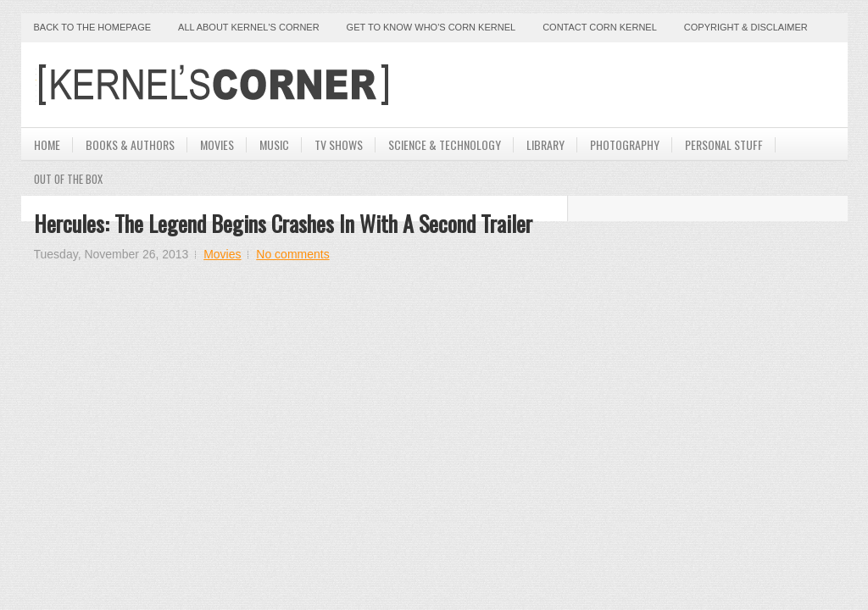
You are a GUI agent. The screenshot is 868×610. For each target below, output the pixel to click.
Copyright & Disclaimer (746, 27)
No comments (292, 254)
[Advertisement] (637, 85)
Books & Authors (130, 144)
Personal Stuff (724, 144)
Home (47, 144)
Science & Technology (445, 144)
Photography (625, 144)
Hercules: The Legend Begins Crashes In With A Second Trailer (283, 223)
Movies (217, 144)
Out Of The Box (68, 179)
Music (274, 144)
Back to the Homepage (93, 27)
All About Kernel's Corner (249, 27)
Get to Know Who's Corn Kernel (431, 27)
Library (545, 144)
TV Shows (339, 144)
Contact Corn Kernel (600, 27)
